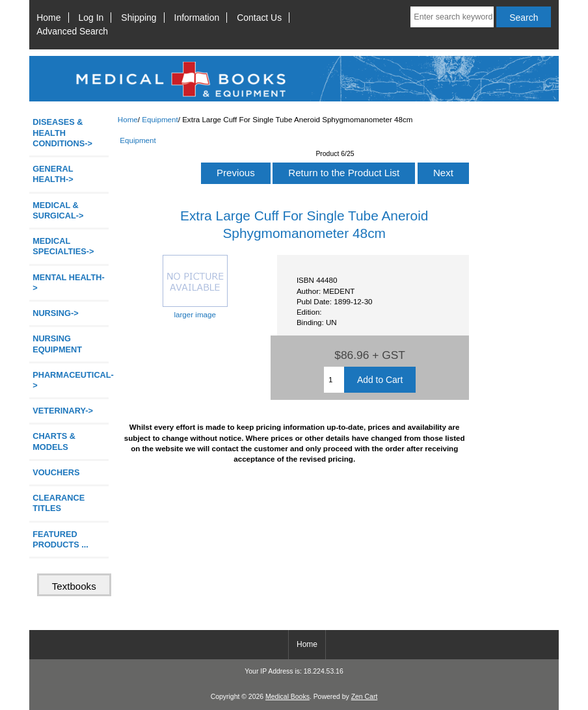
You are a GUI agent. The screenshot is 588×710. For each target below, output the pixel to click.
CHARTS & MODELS (54, 441)
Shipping (139, 18)
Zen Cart (365, 697)
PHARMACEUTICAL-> (71, 380)
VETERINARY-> (63, 411)
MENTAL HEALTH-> (68, 283)
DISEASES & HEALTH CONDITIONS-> (62, 132)
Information (197, 18)
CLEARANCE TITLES (59, 503)
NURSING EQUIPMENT (57, 344)
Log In (91, 18)
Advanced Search (72, 31)
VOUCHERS (56, 472)
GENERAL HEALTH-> (53, 174)
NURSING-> (56, 313)
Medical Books (287, 697)
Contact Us (259, 18)
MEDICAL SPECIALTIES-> (63, 246)
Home (48, 18)
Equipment (160, 119)
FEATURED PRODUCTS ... (60, 539)
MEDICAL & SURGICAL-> (58, 210)
